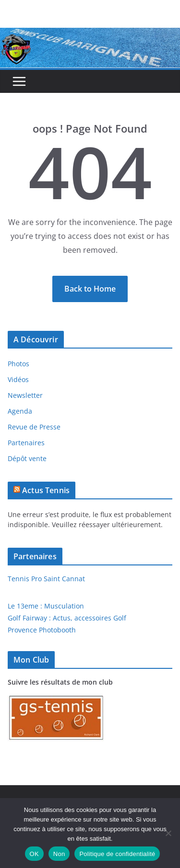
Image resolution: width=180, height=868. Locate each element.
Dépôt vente (27, 458)
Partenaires (26, 443)
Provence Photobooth (42, 630)
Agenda (20, 411)
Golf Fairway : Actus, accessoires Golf (67, 618)
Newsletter (25, 395)
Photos (18, 364)
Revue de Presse (34, 427)
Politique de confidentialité (117, 854)
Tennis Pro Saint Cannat (46, 579)
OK (34, 854)
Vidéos (18, 379)
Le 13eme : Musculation (46, 606)
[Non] (168, 833)
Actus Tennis (46, 490)
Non (59, 854)
